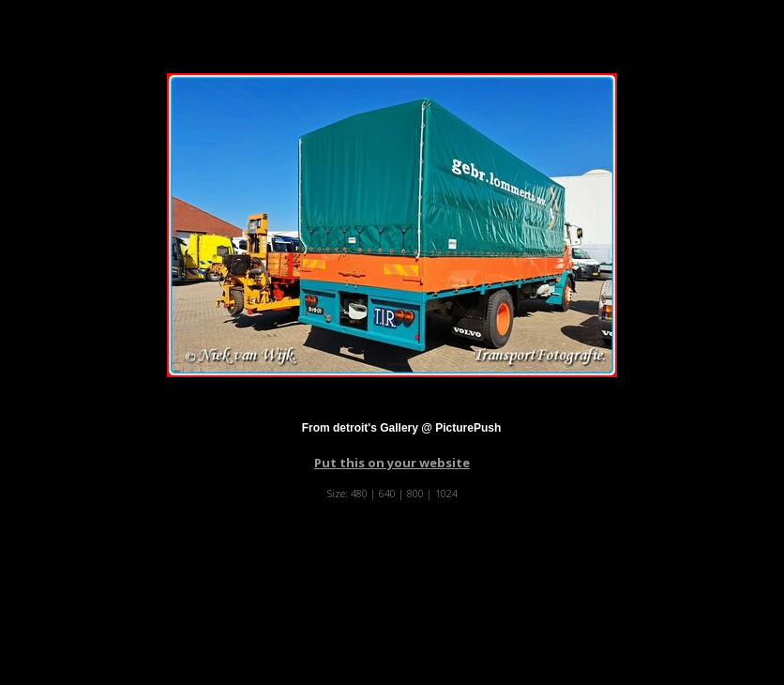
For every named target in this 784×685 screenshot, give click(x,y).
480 (359, 493)
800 (415, 493)
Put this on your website (392, 463)
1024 (446, 493)
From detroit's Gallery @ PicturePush (402, 428)
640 (387, 493)
